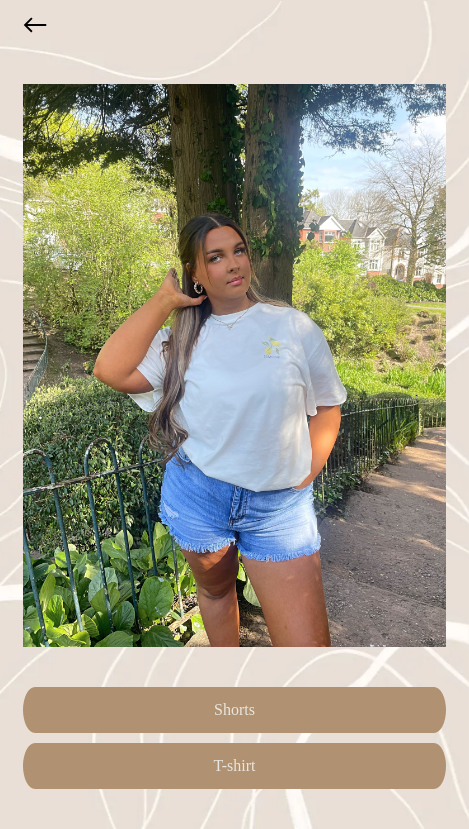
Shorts (234, 709)
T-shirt (234, 765)
